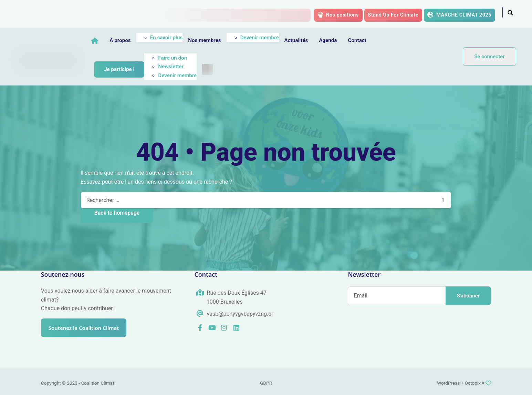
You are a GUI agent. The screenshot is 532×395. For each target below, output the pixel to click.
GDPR (266, 383)
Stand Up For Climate (393, 15)
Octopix (473, 383)
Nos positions (338, 15)
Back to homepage (117, 213)
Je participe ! (141, 69)
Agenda (350, 40)
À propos (142, 40)
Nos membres (226, 40)
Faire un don (194, 58)
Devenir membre (281, 38)
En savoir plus (188, 38)
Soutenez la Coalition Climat (87, 328)
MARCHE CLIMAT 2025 (459, 15)
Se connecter (489, 57)
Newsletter (192, 67)
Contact (379, 40)
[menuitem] (229, 69)
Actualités (318, 40)
